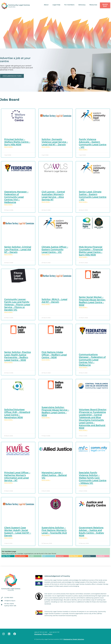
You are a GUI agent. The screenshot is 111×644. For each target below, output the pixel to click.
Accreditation (21, 556)
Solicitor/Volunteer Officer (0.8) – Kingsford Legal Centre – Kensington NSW (17, 413)
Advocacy (82, 5)
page (9, 551)
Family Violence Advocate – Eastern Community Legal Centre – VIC (93, 143)
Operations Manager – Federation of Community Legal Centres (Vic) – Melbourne (16, 197)
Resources (93, 5)
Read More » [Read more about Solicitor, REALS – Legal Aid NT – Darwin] (46, 304)
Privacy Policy (48, 634)
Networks (87, 556)
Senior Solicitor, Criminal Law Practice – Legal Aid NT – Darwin (18, 249)
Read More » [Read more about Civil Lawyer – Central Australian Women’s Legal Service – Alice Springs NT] (46, 202)
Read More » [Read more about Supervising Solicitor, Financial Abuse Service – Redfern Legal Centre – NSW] (46, 418)
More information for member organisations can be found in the (29, 554)
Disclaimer (38, 634)
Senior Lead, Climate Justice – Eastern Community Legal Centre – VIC (93, 196)
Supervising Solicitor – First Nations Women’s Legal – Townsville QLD (54, 530)
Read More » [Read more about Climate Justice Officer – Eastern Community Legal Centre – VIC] (46, 255)
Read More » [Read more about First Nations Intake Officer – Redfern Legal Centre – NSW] (46, 360)
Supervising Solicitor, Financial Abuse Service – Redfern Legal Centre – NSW (55, 411)
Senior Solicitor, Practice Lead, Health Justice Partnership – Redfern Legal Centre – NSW (18, 356)
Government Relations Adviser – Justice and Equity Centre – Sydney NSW (91, 532)
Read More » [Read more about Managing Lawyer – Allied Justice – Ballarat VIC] (46, 480)
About (46, 5)
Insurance (60, 556)
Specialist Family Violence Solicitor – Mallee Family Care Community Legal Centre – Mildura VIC (93, 478)
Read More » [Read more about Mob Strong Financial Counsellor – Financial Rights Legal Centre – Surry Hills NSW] (83, 257)
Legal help (56, 5)
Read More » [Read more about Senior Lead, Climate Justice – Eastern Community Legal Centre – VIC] (83, 202)
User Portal (6, 556)
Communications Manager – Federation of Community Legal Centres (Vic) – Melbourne (92, 360)
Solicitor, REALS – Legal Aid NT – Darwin (54, 301)
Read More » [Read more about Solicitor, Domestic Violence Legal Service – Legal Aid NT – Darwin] (46, 147)
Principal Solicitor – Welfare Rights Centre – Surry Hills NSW (17, 142)
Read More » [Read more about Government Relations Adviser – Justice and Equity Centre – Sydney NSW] (83, 538)
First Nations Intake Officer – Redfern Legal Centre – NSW (54, 355)
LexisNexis (101, 556)
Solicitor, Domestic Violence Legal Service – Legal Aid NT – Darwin (55, 142)
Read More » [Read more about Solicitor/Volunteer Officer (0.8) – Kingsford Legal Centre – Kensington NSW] (9, 420)
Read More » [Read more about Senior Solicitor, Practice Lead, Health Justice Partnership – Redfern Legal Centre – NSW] (9, 362)
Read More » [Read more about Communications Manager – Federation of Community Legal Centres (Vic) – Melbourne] (83, 367)
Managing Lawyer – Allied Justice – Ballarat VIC (54, 475)
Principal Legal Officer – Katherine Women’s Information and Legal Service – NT (17, 476)
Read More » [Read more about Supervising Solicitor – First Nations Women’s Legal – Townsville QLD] (46, 535)
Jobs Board (74, 556)
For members (69, 5)
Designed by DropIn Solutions (74, 639)
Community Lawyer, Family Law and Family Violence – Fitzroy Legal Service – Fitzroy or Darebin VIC (17, 305)
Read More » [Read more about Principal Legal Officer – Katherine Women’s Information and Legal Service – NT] (9, 483)
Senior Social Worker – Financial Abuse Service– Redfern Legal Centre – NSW (92, 301)
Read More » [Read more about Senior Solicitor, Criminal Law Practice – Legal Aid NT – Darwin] (9, 255)
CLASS (31, 556)
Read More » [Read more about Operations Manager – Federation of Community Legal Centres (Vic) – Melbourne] (9, 205)
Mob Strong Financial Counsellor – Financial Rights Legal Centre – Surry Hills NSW (91, 251)
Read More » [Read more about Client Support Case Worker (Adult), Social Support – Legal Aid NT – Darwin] (9, 538)
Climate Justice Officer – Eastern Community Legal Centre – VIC (55, 249)
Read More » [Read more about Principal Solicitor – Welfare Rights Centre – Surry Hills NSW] (9, 147)
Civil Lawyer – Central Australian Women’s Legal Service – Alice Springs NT (53, 196)
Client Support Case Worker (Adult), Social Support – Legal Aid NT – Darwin (18, 532)
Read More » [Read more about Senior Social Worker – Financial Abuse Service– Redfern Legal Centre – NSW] (83, 307)
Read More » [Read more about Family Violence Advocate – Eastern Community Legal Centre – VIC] (83, 150)
